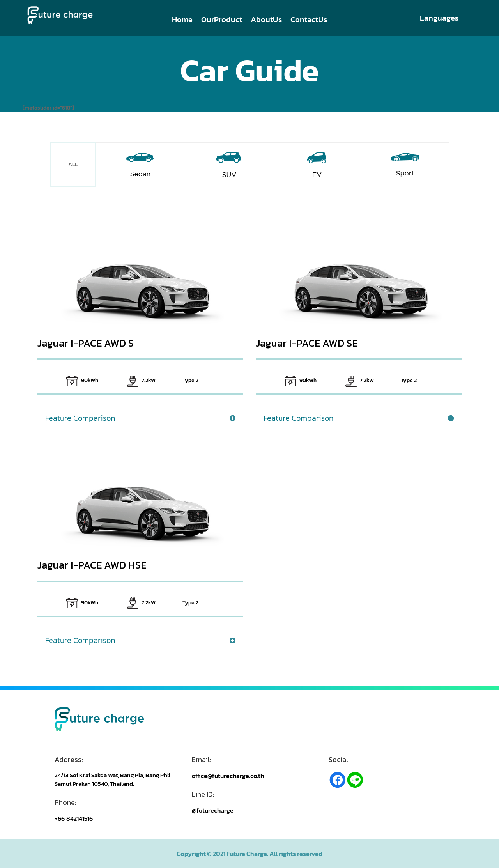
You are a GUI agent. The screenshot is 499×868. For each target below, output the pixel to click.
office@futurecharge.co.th (228, 776)
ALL (73, 164)
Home (182, 21)
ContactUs (309, 21)
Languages (439, 18)
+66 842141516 (74, 818)
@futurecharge (213, 810)
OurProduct (222, 21)
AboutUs (266, 21)
